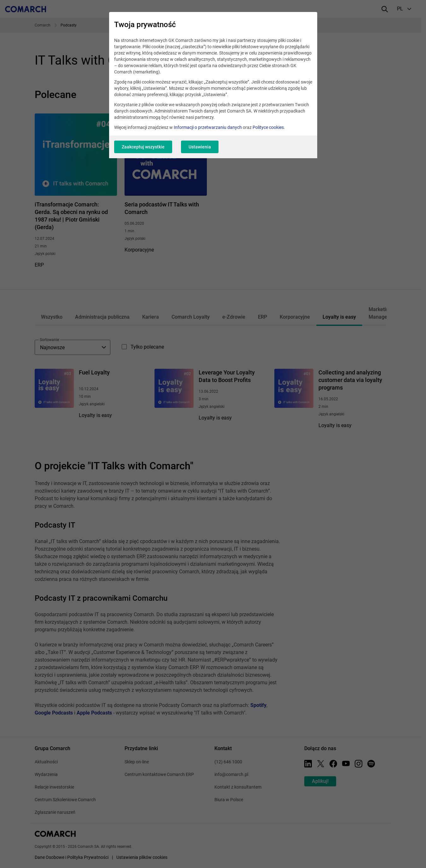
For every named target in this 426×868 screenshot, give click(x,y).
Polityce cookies (268, 127)
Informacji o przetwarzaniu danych (208, 127)
